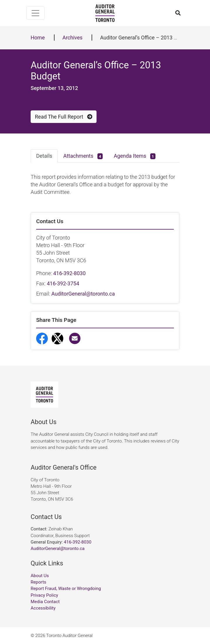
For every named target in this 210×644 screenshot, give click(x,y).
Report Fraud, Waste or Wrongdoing (66, 589)
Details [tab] (44, 156)
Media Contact (45, 602)
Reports (38, 582)
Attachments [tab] (83, 156)
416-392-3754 (63, 283)
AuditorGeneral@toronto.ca (83, 294)
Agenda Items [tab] (135, 156)
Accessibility (43, 608)
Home (38, 38)
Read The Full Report (64, 117)
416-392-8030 (69, 273)
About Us (40, 576)
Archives (72, 38)
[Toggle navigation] (35, 13)
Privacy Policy (44, 595)
